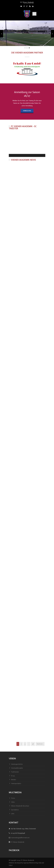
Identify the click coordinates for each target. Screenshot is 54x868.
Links (13, 814)
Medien (14, 780)
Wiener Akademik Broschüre (20, 806)
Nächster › (40, 744)
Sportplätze (15, 810)
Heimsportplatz (16, 783)
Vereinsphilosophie (17, 768)
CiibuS (11, 865)
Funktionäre (15, 772)
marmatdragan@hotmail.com (20, 838)
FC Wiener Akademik (17, 842)
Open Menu (34, 14)
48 (33, 744)
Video (13, 802)
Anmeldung (27, 111)
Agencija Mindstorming (31, 863)
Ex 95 (13, 776)
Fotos (13, 798)
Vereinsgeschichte (17, 764)
